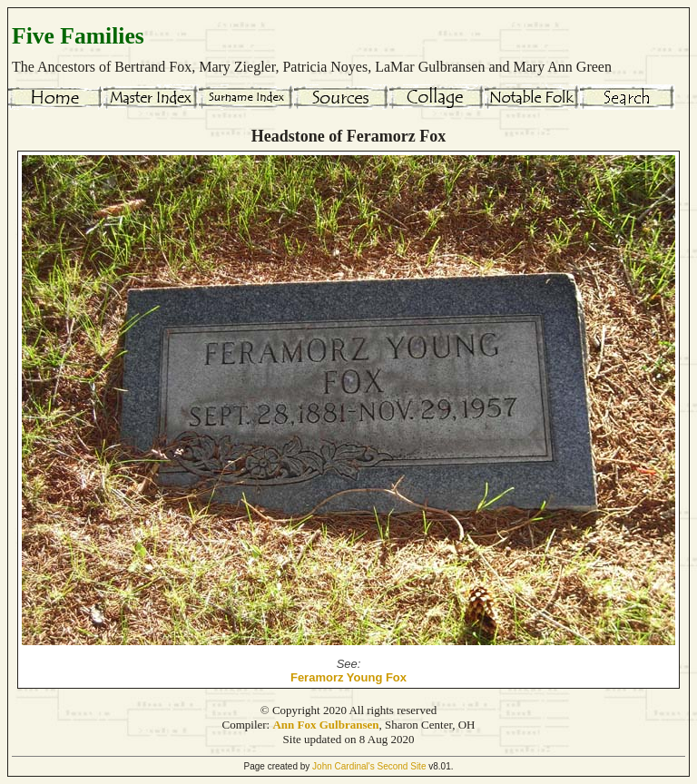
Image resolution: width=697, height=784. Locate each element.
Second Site (402, 766)
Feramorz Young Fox (348, 677)
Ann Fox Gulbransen (325, 725)
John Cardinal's (344, 766)
